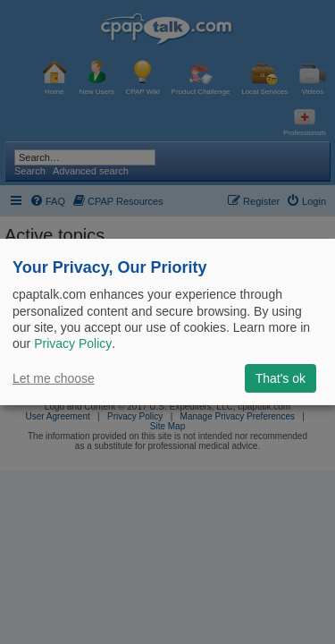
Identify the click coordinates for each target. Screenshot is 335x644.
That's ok (281, 378)
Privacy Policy (73, 343)
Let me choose (54, 378)
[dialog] (167, 322)
